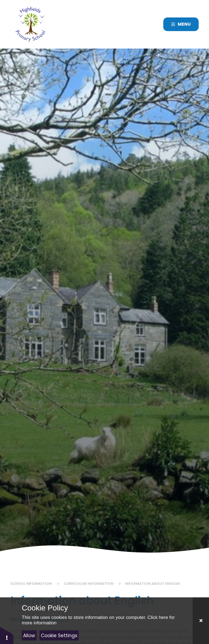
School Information (31, 584)
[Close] (201, 621)
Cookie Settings (59, 636)
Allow (29, 636)
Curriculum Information (89, 584)
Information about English (152, 584)
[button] (7, 635)
